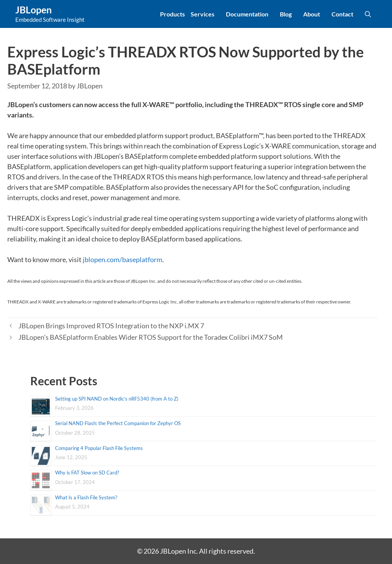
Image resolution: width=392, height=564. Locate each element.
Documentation (247, 14)
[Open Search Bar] (368, 14)
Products (172, 14)
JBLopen (33, 10)
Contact (342, 14)
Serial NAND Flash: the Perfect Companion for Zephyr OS (118, 423)
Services (203, 14)
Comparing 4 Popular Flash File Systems (99, 448)
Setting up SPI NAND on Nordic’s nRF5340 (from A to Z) (117, 399)
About (312, 14)
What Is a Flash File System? (86, 497)
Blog (286, 14)
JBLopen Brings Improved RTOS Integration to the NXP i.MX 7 (111, 326)
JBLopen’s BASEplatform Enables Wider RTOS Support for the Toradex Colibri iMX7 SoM (151, 337)
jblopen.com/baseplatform (122, 259)
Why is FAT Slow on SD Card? (87, 473)
